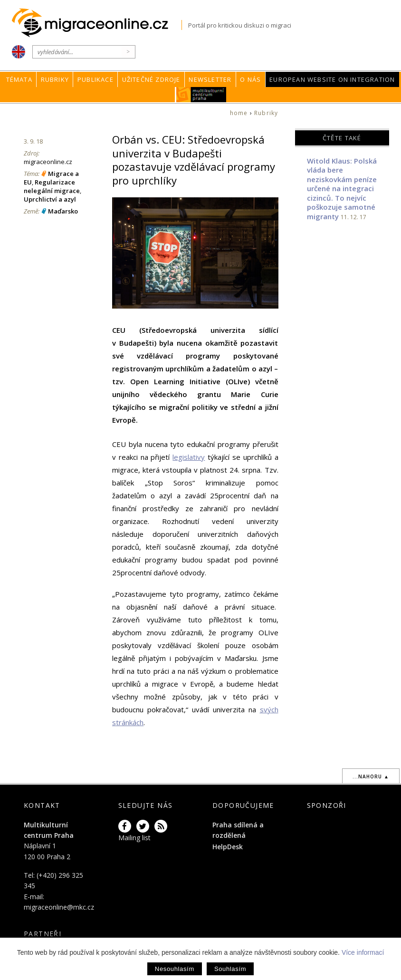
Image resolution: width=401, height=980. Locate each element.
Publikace (95, 79)
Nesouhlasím (175, 969)
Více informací (363, 952)
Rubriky (55, 79)
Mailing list (134, 838)
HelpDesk (228, 847)
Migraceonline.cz (97, 23)
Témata (19, 79)
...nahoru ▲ (371, 776)
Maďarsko (63, 211)
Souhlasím (230, 969)
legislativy (189, 457)
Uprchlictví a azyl (50, 199)
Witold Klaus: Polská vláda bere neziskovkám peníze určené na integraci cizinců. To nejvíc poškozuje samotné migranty (342, 189)
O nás (250, 79)
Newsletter (210, 79)
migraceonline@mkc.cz (59, 907)
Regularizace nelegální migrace (52, 186)
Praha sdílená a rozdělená (238, 830)
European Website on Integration (332, 79)
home (239, 113)
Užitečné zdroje (151, 79)
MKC (201, 95)
